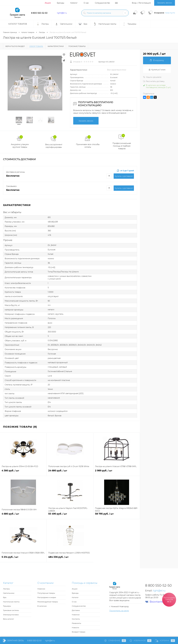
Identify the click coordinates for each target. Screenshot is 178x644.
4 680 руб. (23, 515)
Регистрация (145, 3)
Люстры (6, 589)
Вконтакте (154, 602)
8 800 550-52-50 (39, 13)
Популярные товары (46, 593)
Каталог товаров (17, 24)
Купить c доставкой (124, 176)
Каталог (74, 3)
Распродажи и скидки (47, 597)
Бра (5, 597)
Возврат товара (79, 632)
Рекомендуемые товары (48, 602)
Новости (75, 628)
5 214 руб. (23, 558)
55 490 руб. (70, 515)
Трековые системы (11, 610)
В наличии (42, 606)
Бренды (61, 3)
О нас (86, 3)
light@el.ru (62, 13)
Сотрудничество (102, 3)
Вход (134, 3)
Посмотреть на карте (119, 611)
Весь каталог (8, 619)
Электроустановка (11, 615)
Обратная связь (13, 641)
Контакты (76, 619)
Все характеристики (117, 70)
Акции (48, 3)
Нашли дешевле (152, 77)
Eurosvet (114, 77)
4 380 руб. (23, 472)
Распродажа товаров (169, 600)
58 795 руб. (117, 515)
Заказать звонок (165, 3)
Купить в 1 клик (157, 70)
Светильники (9, 593)
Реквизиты (76, 623)
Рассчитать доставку (154, 81)
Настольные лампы (11, 602)
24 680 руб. (70, 472)
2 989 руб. (117, 472)
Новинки (41, 589)
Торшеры (7, 606)
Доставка (76, 610)
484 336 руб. (70, 558)
